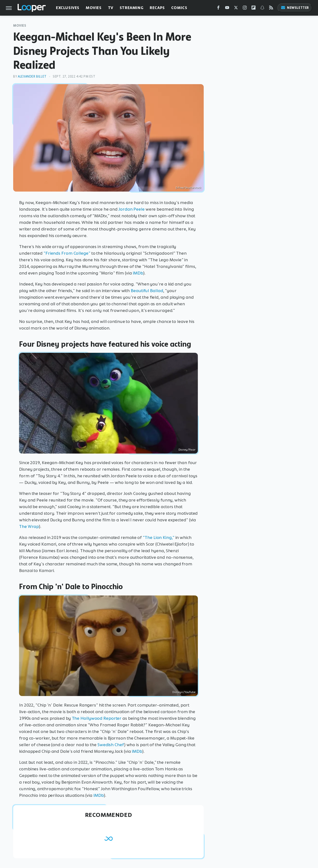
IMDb (138, 273)
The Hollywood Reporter (97, 718)
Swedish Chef (111, 745)
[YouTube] (227, 9)
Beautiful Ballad (147, 291)
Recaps (157, 8)
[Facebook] (218, 9)
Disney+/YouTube (184, 692)
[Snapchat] (262, 9)
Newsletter (295, 8)
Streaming (132, 8)
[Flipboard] (254, 9)
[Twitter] (236, 9)
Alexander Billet (32, 76)
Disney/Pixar (187, 450)
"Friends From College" (67, 253)
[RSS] (271, 9)
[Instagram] (245, 9)
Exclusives (68, 8)
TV (111, 8)
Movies (94, 8)
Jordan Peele (132, 209)
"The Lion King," (158, 537)
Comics (179, 8)
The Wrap (29, 526)
